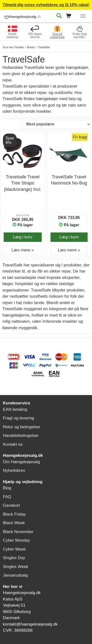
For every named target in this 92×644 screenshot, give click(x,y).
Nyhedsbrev (14, 470)
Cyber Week (14, 549)
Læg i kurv (23, 237)
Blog (7, 488)
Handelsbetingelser (21, 436)
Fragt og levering (19, 418)
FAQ (7, 497)
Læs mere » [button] (23, 250)
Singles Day (14, 558)
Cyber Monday (17, 540)
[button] (70, 16)
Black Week (14, 523)
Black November (18, 532)
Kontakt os (13, 444)
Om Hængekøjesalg (21, 462)
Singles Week (16, 567)
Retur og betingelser (22, 427)
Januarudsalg (15, 575)
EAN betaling (15, 409)
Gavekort (11, 505)
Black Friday (14, 514)
